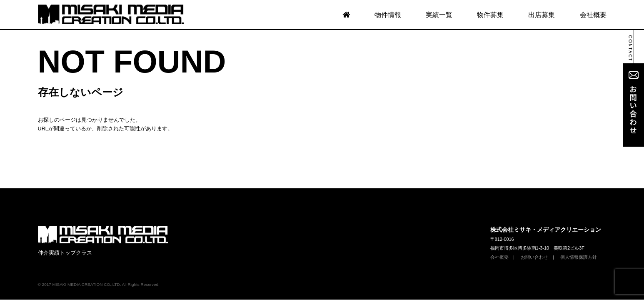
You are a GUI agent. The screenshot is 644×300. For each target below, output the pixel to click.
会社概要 (593, 15)
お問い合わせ (534, 202)
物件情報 (388, 15)
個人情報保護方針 (579, 202)
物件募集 (490, 15)
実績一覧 (439, 15)
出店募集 (542, 15)
